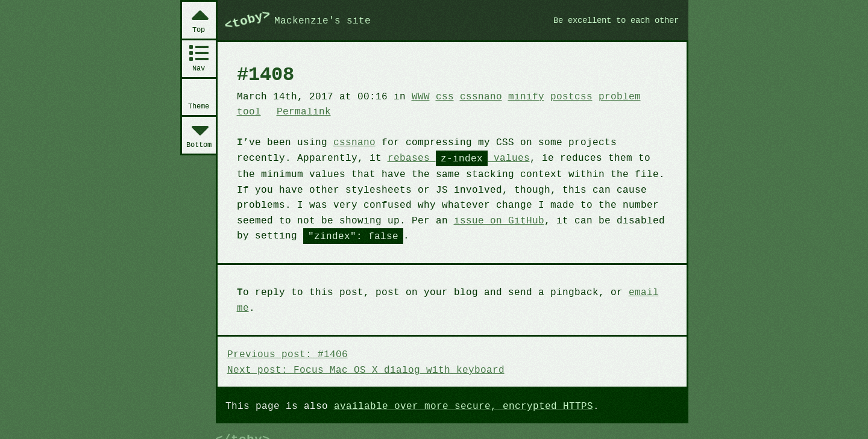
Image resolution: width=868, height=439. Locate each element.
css (436, 96)
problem (604, 96)
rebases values (392, 157)
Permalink (263, 111)
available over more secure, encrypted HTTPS (454, 389)
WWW (413, 96)
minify (515, 96)
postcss (558, 96)
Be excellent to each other (611, 20)
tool (642, 96)
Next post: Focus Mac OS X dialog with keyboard (360, 352)
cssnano (471, 96)
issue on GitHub (390, 219)
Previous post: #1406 (285, 337)
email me (636, 291)
